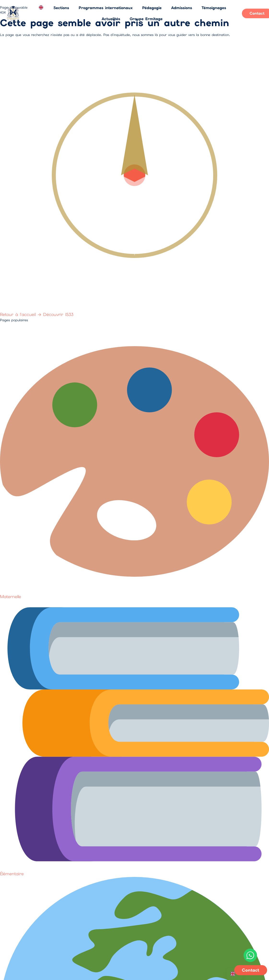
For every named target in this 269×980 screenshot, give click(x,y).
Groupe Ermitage (146, 19)
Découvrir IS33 (58, 314)
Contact (251, 970)
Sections (61, 8)
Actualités (111, 19)
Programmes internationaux (106, 8)
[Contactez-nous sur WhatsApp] (250, 955)
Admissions (182, 8)
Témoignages (214, 8)
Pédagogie (152, 8)
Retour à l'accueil (22, 314)
